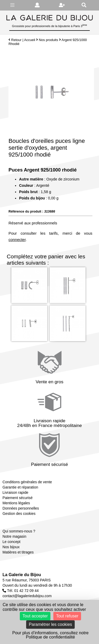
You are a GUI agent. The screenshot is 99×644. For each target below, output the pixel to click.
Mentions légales (16, 503)
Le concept (11, 542)
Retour (15, 40)
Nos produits (48, 40)
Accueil (30, 40)
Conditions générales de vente (27, 482)
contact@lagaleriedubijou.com (27, 596)
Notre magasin (14, 536)
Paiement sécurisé (17, 498)
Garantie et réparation (20, 487)
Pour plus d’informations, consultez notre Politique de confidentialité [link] (50, 635)
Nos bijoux (11, 547)
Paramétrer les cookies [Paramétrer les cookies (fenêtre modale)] (50, 624)
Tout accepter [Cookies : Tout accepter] (35, 616)
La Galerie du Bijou (22, 575)
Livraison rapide (15, 492)
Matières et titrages (18, 552)
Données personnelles (21, 508)
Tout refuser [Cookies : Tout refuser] (67, 616)
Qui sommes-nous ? (19, 531)
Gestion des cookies (19, 514)
